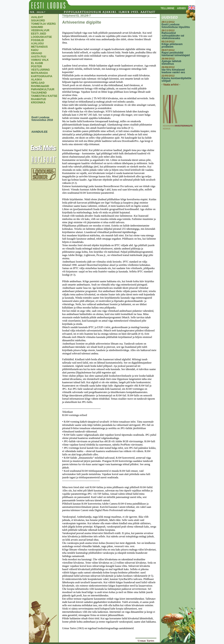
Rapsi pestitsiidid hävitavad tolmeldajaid (176, 54)
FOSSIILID (38, 40)
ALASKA (37, 80)
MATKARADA (39, 73)
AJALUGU (37, 44)
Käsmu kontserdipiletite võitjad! (177, 80)
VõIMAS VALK (40, 60)
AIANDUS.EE (38, 132)
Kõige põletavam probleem (172, 45)
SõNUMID (37, 27)
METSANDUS (39, 47)
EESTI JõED (39, 34)
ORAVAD (37, 53)
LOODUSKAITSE (41, 37)
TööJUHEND (39, 93)
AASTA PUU (39, 57)
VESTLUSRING (40, 70)
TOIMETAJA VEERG (43, 24)
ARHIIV (181, 8)
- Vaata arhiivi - (171, 85)
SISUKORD (38, 21)
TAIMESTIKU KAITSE (44, 96)
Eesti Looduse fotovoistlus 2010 (41, 119)
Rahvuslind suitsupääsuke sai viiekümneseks (173, 36)
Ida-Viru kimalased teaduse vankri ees (173, 71)
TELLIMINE (167, 8)
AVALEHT (37, 17)
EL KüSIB (37, 63)
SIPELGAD (38, 83)
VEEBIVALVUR (40, 30)
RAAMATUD (38, 99)
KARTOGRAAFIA (42, 76)
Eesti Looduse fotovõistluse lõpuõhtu (176, 26)
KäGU (35, 50)
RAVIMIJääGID (40, 86)
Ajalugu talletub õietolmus (171, 63)
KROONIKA (38, 103)
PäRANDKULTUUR (43, 89)
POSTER (36, 66)
